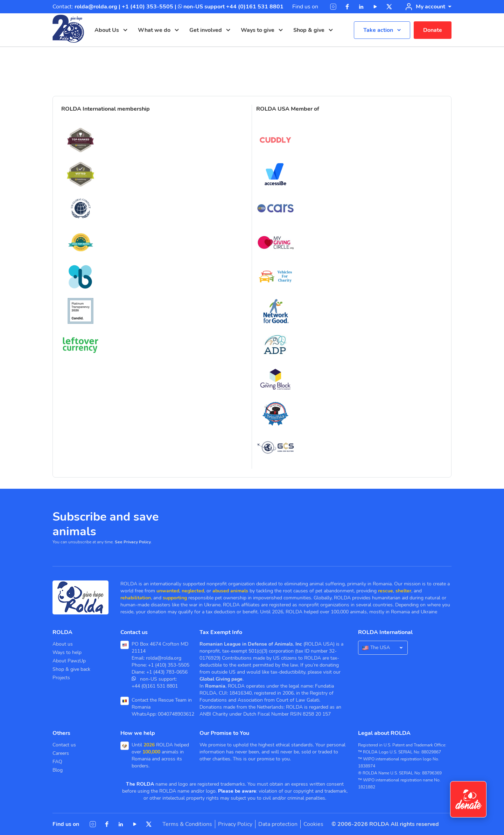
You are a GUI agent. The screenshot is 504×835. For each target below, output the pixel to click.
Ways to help (67, 652)
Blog (58, 770)
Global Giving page (221, 679)
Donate (433, 30)
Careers (61, 753)
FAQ (57, 762)
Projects (61, 678)
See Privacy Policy (133, 542)
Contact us (64, 745)
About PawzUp (69, 661)
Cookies (313, 824)
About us (63, 644)
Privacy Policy (235, 824)
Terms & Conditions (187, 824)
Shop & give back (71, 669)
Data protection (278, 824)
